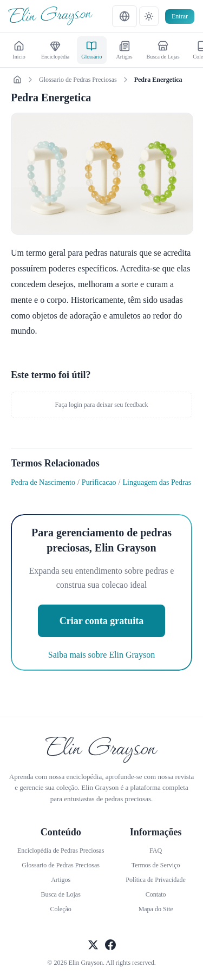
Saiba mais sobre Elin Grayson (101, 655)
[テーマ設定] (149, 16)
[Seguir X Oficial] (93, 946)
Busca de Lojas (61, 894)
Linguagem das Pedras (157, 482)
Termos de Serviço (156, 865)
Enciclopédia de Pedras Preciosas (61, 851)
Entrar (180, 16)
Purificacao (99, 482)
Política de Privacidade (156, 880)
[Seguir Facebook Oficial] (110, 946)
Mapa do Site (156, 909)
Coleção (61, 909)
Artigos (61, 880)
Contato (156, 894)
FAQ (156, 851)
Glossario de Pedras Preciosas (78, 80)
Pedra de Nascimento (43, 482)
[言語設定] (125, 16)
